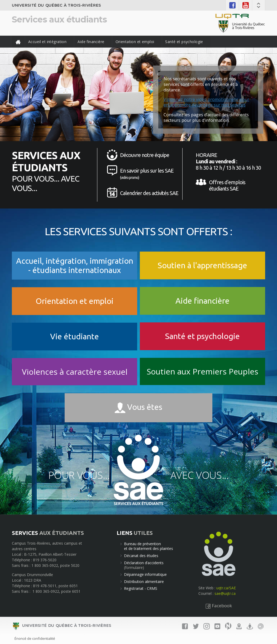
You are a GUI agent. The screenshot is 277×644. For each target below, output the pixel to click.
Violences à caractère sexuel (75, 372)
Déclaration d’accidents (144, 563)
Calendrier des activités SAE (149, 193)
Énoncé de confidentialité (35, 638)
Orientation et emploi (135, 42)
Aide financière (91, 42)
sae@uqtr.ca (225, 593)
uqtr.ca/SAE (226, 588)
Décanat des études (141, 556)
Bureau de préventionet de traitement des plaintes (149, 546)
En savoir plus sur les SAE (147, 174)
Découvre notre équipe (145, 155)
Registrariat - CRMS (141, 588)
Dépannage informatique (145, 574)
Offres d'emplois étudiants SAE (227, 185)
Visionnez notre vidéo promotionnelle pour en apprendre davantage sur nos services (206, 102)
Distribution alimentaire (144, 582)
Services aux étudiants (59, 19)
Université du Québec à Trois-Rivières (56, 5)
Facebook (219, 606)
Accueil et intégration (47, 42)
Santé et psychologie (184, 42)
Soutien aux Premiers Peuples (202, 371)
